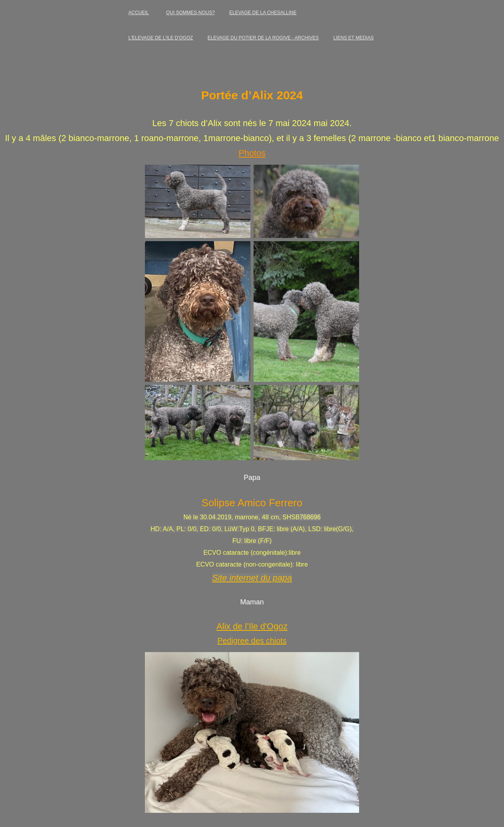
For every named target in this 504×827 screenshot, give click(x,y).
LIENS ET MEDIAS (354, 38)
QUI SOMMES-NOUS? (190, 13)
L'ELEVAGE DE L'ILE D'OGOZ (161, 38)
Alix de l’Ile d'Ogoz (252, 626)
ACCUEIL (139, 13)
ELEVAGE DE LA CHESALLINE (263, 13)
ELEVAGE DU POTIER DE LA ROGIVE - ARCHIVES (263, 38)
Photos (252, 153)
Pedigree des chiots (252, 641)
